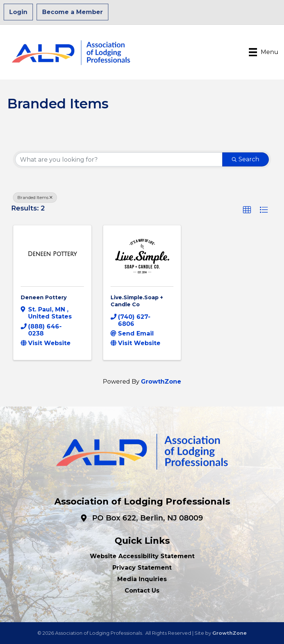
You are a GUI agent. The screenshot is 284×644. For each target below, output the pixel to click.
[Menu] (264, 52)
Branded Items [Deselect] (35, 197)
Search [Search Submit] (246, 159)
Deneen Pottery (44, 297)
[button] (247, 210)
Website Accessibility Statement (142, 556)
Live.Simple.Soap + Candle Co (137, 301)
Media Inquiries (142, 579)
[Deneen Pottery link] (52, 254)
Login (18, 12)
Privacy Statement (142, 568)
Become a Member (72, 12)
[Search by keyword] (119, 159)
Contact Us (142, 591)
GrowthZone (161, 382)
